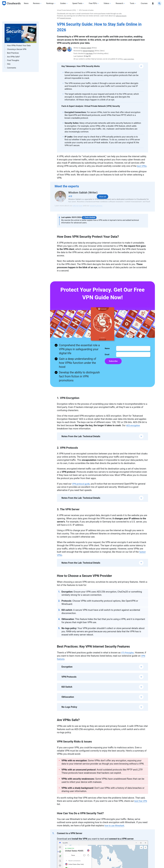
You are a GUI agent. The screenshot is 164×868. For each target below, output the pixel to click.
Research (119, 3)
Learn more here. (129, 59)
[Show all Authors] (102, 200)
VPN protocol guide (82, 487)
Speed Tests (77, 3)
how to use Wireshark (115, 829)
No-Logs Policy (69, 710)
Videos (106, 3)
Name (107, 352)
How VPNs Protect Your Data (19, 46)
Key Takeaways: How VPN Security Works (81, 66)
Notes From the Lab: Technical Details (81, 440)
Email (107, 358)
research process (78, 18)
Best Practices (13, 53)
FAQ (9, 64)
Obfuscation (68, 700)
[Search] (159, 3)
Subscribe (114, 364)
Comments (12, 68)
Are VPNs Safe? (14, 57)
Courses (144, 3)
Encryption (67, 670)
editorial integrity (63, 18)
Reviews (36, 3)
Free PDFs (93, 3)
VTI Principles (128, 656)
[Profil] (153, 3)
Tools (132, 3)
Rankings (50, 3)
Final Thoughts (13, 60)
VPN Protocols (69, 680)
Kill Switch (67, 690)
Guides (63, 3)
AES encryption (134, 429)
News (26, 3)
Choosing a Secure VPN (17, 49)
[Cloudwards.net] (11, 3)
